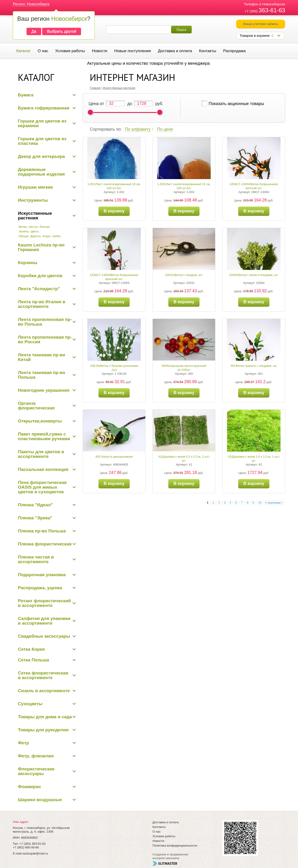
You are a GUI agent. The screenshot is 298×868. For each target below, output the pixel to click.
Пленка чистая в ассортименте (36, 559)
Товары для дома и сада (45, 717)
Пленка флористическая (45, 544)
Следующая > (274, 502)
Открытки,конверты (40, 421)
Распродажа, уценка (40, 588)
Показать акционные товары (236, 104)
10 (260, 502)
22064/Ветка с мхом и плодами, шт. (254, 275)
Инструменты (33, 200)
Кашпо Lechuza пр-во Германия (41, 247)
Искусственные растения (35, 216)
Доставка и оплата (175, 51)
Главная (95, 88)
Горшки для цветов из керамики (42, 123)
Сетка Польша (34, 660)
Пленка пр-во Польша (42, 531)
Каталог (24, 51)
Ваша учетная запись (261, 24)
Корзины (28, 263)
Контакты (208, 51)
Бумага (26, 95)
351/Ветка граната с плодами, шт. (254, 366)
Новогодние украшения (44, 390)
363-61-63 (272, 10)
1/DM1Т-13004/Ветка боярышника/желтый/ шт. (254, 186)
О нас (43, 51)
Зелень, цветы (29, 231)
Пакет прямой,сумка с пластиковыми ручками (44, 436)
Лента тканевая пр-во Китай (42, 357)
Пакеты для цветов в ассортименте (41, 454)
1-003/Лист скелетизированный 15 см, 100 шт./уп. (184, 186)
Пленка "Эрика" (35, 518)
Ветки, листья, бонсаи (34, 227)
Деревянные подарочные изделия (41, 172)
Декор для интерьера (41, 156)
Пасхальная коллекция (43, 469)
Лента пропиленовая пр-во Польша (45, 322)
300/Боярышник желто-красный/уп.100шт (184, 368)
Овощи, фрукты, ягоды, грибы (40, 236)
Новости (100, 51)
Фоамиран (29, 787)
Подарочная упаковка (42, 575)
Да (34, 31)
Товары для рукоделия (43, 730)
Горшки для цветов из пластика (42, 141)
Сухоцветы (30, 704)
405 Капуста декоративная (114, 457)
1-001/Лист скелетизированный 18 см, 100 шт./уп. (114, 186)
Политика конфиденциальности (175, 846)
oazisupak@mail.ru (35, 853)
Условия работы (70, 51)
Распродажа (234, 51)
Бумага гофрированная (44, 108)
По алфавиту (138, 129)
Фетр (23, 743)
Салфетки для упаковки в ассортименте (44, 621)
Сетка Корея (31, 649)
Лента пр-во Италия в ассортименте (42, 304)
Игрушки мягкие (36, 187)
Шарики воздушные (40, 800)
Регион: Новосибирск (31, 4)
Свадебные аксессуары (44, 636)
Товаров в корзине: (256, 36)
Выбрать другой (62, 31)
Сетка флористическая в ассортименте (43, 675)
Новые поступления (133, 51)
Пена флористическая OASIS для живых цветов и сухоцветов (42, 487)
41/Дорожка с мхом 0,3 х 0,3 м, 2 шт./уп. (184, 459)
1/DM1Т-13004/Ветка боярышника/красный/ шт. (114, 277)
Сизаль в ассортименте (44, 691)
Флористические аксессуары (36, 771)
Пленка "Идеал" (35, 505)
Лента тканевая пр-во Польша (42, 375)
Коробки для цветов (40, 276)
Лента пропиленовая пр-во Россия (45, 339)
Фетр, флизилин (36, 756)
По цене (165, 129)
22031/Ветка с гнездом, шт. (184, 275)
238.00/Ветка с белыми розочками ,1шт (114, 368)
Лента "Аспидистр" (39, 289)
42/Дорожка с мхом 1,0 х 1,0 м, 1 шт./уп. (254, 459)
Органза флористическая (36, 406)
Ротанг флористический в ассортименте (44, 603)
